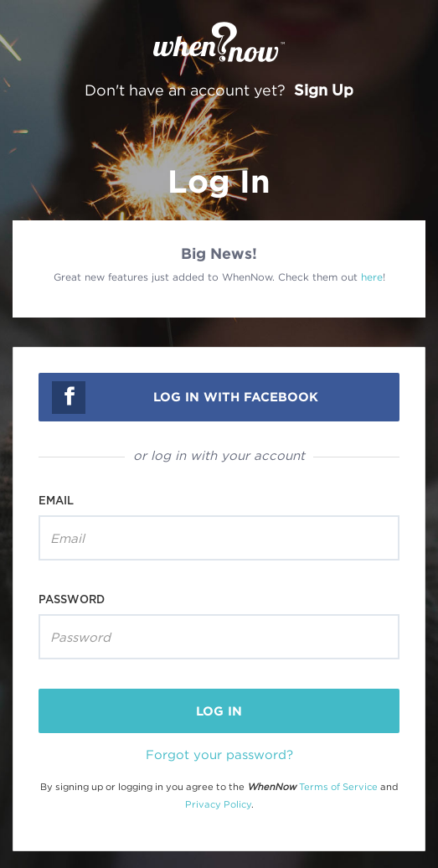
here (372, 277)
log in (219, 711)
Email (56, 500)
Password (72, 599)
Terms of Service (338, 787)
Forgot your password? (219, 754)
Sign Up (324, 90)
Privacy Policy (218, 804)
